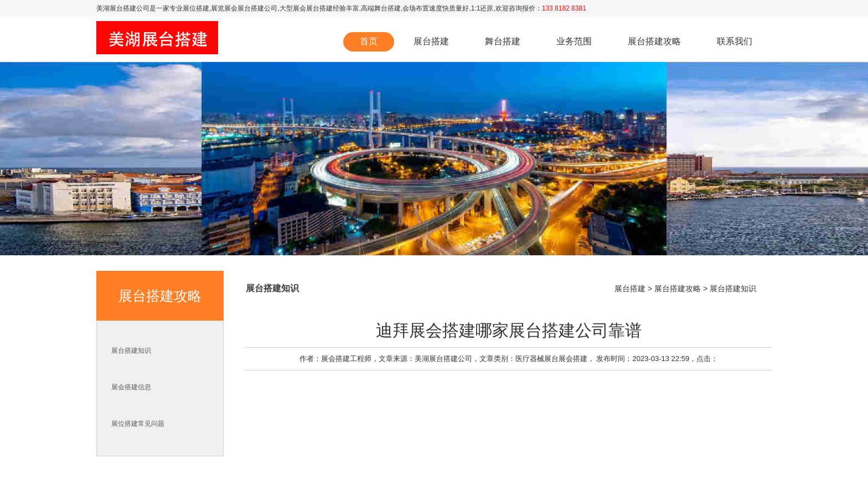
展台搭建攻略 (654, 41)
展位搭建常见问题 (138, 424)
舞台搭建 (387, 8)
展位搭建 (196, 8)
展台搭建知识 (131, 351)
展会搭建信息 (131, 387)
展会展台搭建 (313, 8)
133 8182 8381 (564, 8)
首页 (369, 41)
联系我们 (735, 41)
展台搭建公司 (130, 8)
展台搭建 (431, 41)
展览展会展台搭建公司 (244, 8)
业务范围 (574, 41)
